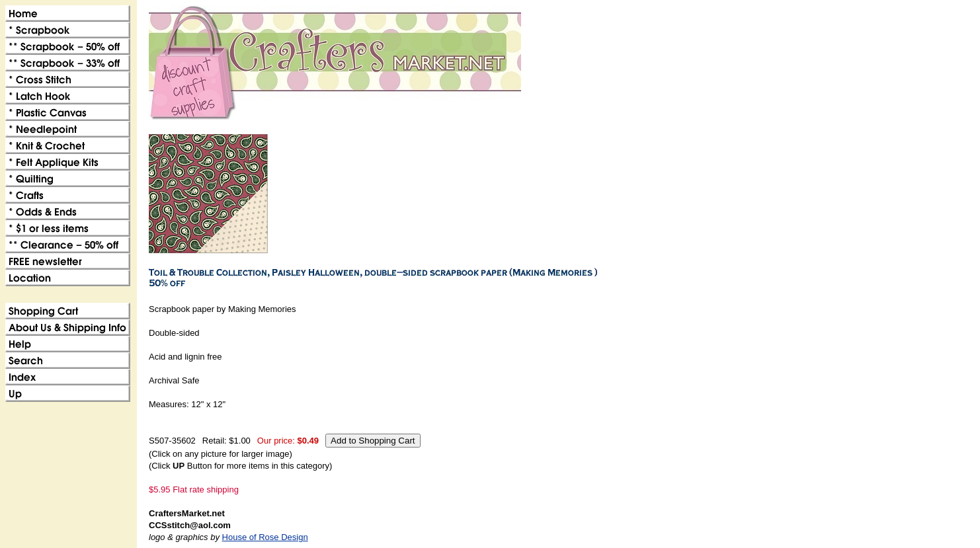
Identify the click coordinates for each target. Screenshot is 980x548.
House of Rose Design (265, 537)
